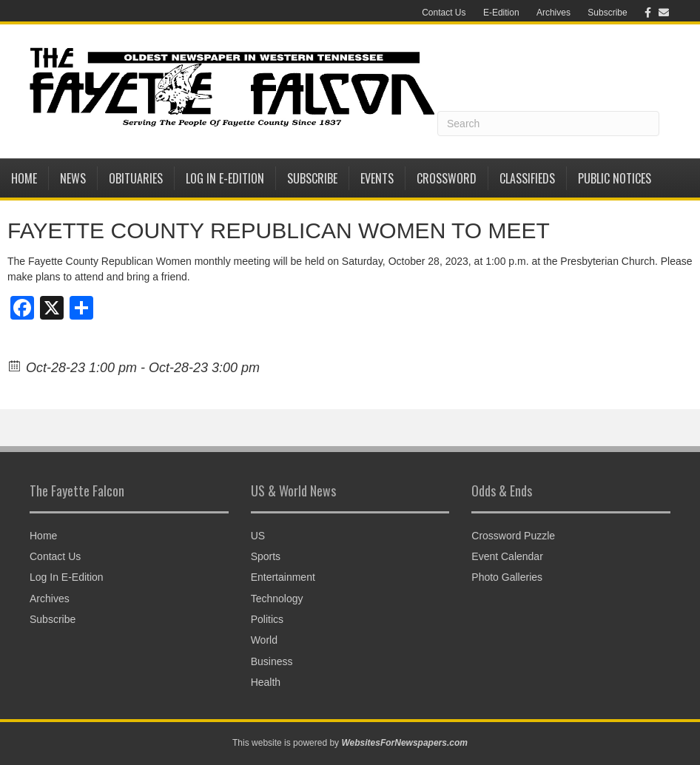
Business (272, 661)
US (258, 536)
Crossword (447, 178)
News (73, 178)
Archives (553, 13)
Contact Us (444, 13)
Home (24, 178)
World (264, 640)
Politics (267, 619)
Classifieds (527, 178)
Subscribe (607, 13)
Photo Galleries (507, 577)
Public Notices (615, 178)
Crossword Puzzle (513, 536)
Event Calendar (507, 556)
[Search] (548, 124)
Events (377, 178)
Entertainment (283, 577)
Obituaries (136, 178)
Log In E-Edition (225, 178)
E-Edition (501, 13)
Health (266, 682)
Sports (266, 556)
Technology (277, 599)
